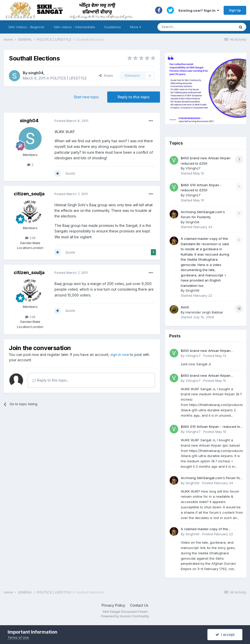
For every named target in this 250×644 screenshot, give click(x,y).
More (136, 27)
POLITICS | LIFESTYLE (68, 78)
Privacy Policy (113, 605)
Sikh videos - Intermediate (74, 27)
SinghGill (192, 222)
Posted (71, 121)
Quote (70, 173)
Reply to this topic (134, 97)
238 (30, 238)
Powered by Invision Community (125, 616)
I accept (225, 634)
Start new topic (86, 97)
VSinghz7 (193, 168)
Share (106, 75)
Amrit (185, 307)
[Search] (191, 27)
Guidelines (113, 27)
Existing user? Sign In (199, 10)
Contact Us (139, 605)
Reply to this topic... (51, 380)
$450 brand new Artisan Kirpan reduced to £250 (206, 351)
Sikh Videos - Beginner (26, 27)
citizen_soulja (29, 194)
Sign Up (235, 10)
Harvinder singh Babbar (204, 312)
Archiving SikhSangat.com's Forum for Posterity (211, 478)
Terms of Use (18, 637)
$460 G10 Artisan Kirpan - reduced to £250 (210, 427)
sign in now (120, 355)
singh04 (36, 73)
